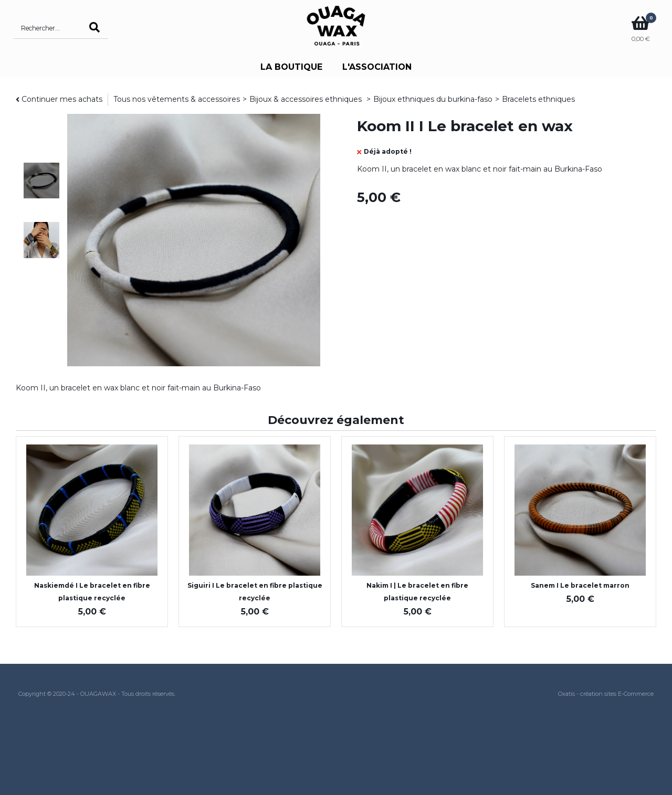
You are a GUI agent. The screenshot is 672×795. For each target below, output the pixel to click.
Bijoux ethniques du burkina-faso (433, 99)
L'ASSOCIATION (377, 67)
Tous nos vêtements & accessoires (177, 99)
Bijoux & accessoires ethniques (307, 99)
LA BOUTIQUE (291, 67)
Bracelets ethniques (538, 99)
